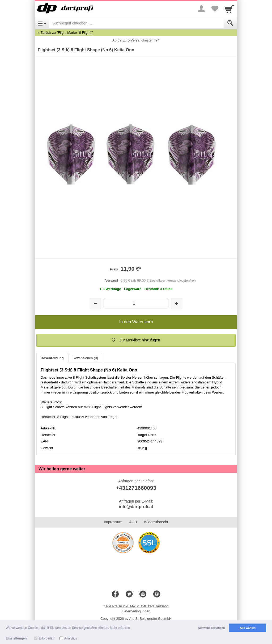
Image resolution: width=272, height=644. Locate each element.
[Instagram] (157, 594)
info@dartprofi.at (136, 507)
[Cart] (229, 9)
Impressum (113, 522)
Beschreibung (52, 358)
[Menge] (136, 303)
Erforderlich (47, 638)
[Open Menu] (42, 23)
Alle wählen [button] (248, 628)
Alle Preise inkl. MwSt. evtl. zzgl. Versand (137, 606)
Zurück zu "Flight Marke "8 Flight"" (67, 33)
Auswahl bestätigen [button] (211, 628)
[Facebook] (115, 594)
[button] (136, 340)
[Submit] (230, 23)
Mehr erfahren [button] (120, 628)
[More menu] (201, 9)
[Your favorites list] (215, 9)
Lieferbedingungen (136, 611)
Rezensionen (85, 358)
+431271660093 (136, 488)
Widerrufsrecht (156, 522)
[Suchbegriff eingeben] (136, 23)
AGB (133, 522)
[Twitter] (129, 594)
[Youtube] (143, 594)
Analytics (71, 638)
